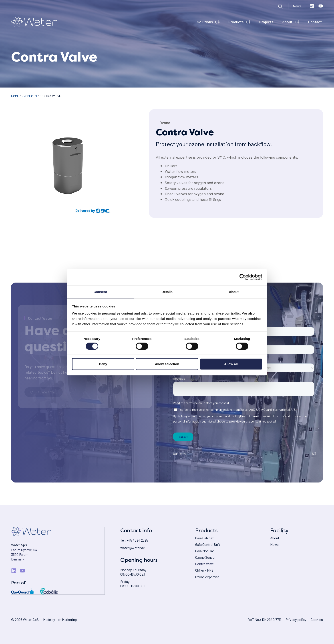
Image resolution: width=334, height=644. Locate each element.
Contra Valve (204, 564)
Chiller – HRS (204, 570)
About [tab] (234, 292)
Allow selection (167, 364)
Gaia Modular (205, 551)
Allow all (231, 364)
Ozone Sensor (205, 557)
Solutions (208, 22)
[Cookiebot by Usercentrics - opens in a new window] (243, 277)
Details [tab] (167, 292)
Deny (103, 364)
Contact (315, 22)
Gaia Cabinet (204, 538)
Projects (266, 22)
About (291, 22)
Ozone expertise (207, 577)
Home (15, 96)
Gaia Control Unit (208, 544)
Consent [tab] (100, 292)
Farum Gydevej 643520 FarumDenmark (24, 554)
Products (239, 22)
